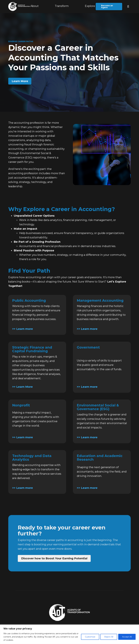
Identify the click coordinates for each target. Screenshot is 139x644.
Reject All (109, 637)
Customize (90, 637)
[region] (69, 634)
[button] (62, 7)
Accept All (127, 637)
